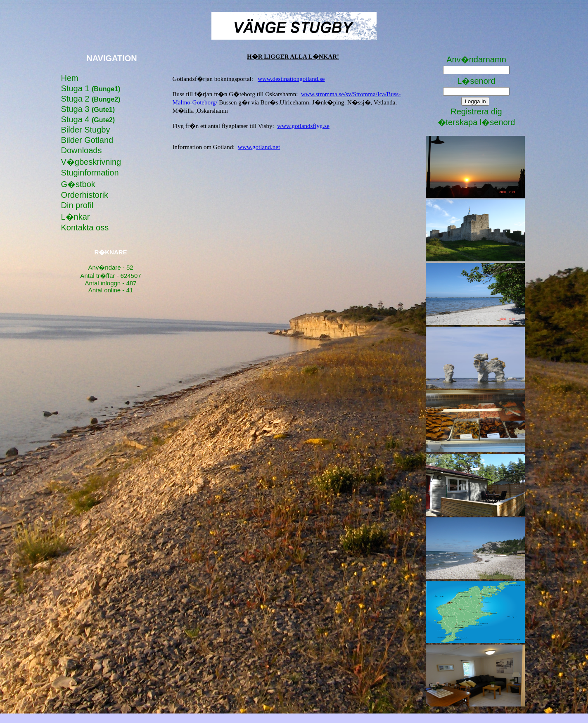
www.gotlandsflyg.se (303, 126)
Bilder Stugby (86, 130)
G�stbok (78, 184)
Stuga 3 (88, 109)
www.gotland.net (259, 147)
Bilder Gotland (87, 140)
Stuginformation (90, 173)
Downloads (82, 150)
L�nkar (76, 217)
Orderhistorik (85, 195)
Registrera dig (476, 111)
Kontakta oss (85, 228)
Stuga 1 (91, 88)
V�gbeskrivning (91, 162)
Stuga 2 (91, 99)
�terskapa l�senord (477, 122)
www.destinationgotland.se (291, 79)
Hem (70, 78)
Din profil (77, 205)
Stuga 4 (88, 119)
